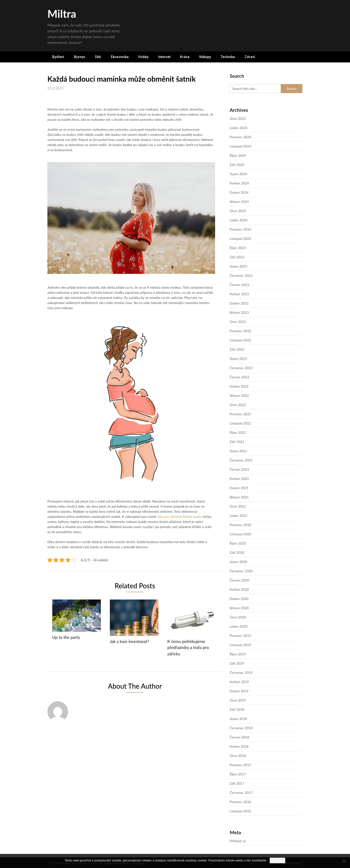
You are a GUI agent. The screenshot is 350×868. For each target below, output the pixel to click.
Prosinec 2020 (240, 525)
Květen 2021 (239, 479)
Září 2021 (237, 442)
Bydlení (58, 57)
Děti (98, 57)
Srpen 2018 (238, 719)
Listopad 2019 (240, 645)
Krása (185, 57)
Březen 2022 (239, 395)
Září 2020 (237, 552)
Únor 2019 (238, 700)
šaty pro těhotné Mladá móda (179, 516)
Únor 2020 (238, 617)
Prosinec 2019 (240, 636)
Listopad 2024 (240, 146)
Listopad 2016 (240, 811)
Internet (164, 57)
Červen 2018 (239, 737)
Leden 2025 (239, 128)
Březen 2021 (239, 497)
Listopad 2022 (240, 340)
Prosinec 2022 (240, 331)
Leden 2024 (239, 220)
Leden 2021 (239, 516)
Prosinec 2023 (240, 229)
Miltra (62, 14)
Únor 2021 (238, 506)
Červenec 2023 (241, 275)
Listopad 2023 (240, 239)
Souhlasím (277, 860)
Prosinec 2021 (240, 414)
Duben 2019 (239, 691)
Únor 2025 (238, 118)
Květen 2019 (239, 682)
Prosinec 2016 (240, 802)
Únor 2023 (238, 322)
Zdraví (250, 57)
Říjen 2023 (238, 248)
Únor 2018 (238, 756)
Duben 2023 (239, 303)
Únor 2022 (238, 405)
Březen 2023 (239, 312)
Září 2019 (237, 663)
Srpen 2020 (238, 562)
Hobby (143, 57)
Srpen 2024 (238, 174)
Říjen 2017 (238, 774)
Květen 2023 (239, 294)
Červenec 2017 (241, 793)
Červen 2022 (239, 377)
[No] (344, 861)
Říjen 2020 (238, 543)
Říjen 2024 (238, 155)
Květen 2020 (239, 589)
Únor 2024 (238, 211)
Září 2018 (237, 709)
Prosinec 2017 (240, 765)
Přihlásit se (238, 841)
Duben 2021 (239, 488)
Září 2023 (237, 257)
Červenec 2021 (241, 460)
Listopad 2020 (240, 534)
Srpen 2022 (238, 359)
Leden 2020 (239, 626)
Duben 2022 (239, 386)
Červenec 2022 (241, 368)
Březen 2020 (239, 608)
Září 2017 (237, 783)
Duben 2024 (239, 192)
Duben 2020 (239, 599)
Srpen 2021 (238, 451)
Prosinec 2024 (240, 137)
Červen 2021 (239, 469)
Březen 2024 (239, 202)
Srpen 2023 (238, 266)
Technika (228, 57)
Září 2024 (237, 165)
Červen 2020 (239, 580)
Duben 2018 (239, 746)
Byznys (80, 57)
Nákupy (205, 57)
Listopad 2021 (240, 423)
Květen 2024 (239, 183)
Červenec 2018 (241, 728)
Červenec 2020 (241, 571)
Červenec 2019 (241, 673)
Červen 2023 (239, 285)
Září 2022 (237, 349)
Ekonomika (120, 57)
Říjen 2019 (238, 654)
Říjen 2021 (238, 432)
